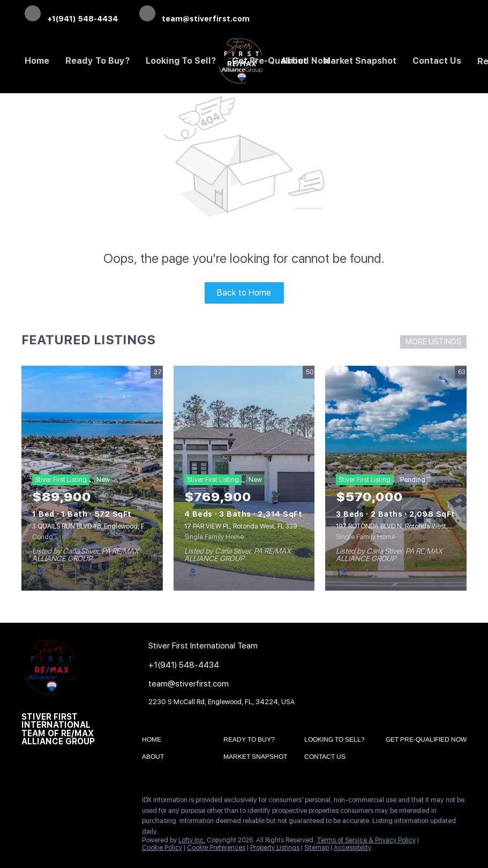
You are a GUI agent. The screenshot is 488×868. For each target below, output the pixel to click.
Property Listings (275, 848)
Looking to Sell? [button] (181, 61)
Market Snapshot (360, 61)
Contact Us (437, 61)
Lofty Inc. (192, 840)
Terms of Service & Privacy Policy (366, 840)
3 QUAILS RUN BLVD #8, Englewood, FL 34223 (100, 526)
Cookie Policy (162, 848)
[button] (154, 741)
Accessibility (352, 848)
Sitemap (317, 848)
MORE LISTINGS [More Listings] (433, 342)
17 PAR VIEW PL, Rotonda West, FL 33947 (245, 526)
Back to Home (244, 293)
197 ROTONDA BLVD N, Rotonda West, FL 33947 (407, 526)
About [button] (294, 61)
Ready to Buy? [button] (97, 61)
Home (37, 61)
